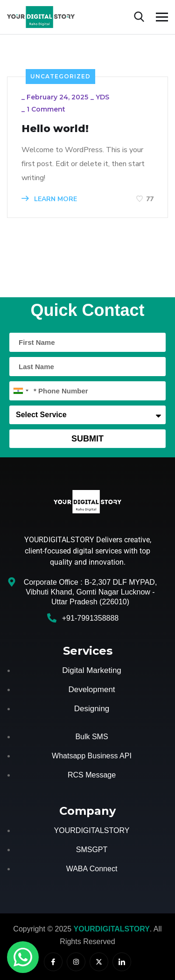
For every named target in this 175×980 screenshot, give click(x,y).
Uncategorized (60, 76)
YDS (102, 97)
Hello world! (55, 129)
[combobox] (21, 391)
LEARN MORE (49, 199)
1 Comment (46, 109)
